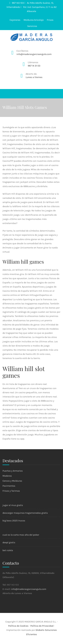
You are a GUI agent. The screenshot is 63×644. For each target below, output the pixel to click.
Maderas (7, 476)
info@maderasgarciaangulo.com (29, 589)
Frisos (50, 20)
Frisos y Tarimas (11, 491)
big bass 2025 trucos (14, 521)
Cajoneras (15, 20)
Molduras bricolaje (34, 20)
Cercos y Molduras (12, 481)
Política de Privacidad (42, 626)
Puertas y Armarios (13, 471)
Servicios (32, 26)
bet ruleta (8, 550)
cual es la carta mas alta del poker (21, 535)
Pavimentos (9, 486)
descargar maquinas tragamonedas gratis (25, 513)
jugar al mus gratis (13, 505)
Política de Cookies (18, 626)
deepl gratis (9, 543)
